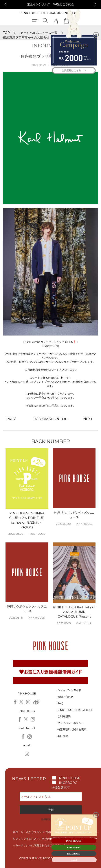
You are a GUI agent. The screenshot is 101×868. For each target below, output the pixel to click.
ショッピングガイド (69, 690)
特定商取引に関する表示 (72, 729)
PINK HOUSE (70, 778)
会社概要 (63, 736)
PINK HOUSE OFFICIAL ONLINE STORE (50, 13)
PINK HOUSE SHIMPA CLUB (75, 710)
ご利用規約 (64, 716)
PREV (11, 419)
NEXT (88, 419)
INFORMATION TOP (51, 419)
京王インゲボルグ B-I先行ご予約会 (50, 4)
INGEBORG (68, 783)
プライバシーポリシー (71, 723)
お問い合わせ (65, 697)
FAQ (60, 703)
